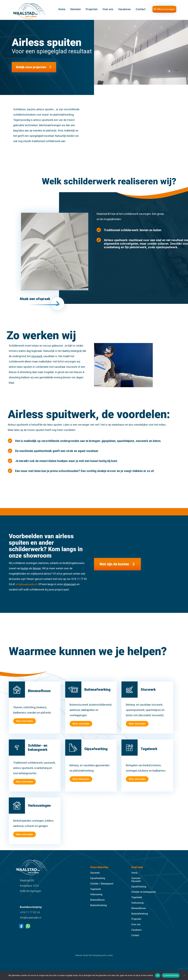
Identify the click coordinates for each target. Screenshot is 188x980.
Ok (158, 975)
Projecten (92, 11)
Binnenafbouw (97, 905)
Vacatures (125, 11)
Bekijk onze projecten (31, 70)
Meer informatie (25, 726)
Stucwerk (95, 878)
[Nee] (184, 975)
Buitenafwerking (98, 910)
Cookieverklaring (171, 975)
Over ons (108, 11)
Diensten (76, 11)
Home (62, 11)
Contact (141, 11)
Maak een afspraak (36, 302)
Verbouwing (96, 900)
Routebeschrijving (31, 912)
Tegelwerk (96, 894)
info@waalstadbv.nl (27, 589)
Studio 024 (87, 960)
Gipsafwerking (98, 883)
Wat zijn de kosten (117, 569)
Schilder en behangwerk (144, 897)
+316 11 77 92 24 (30, 917)
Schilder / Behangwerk (102, 889)
